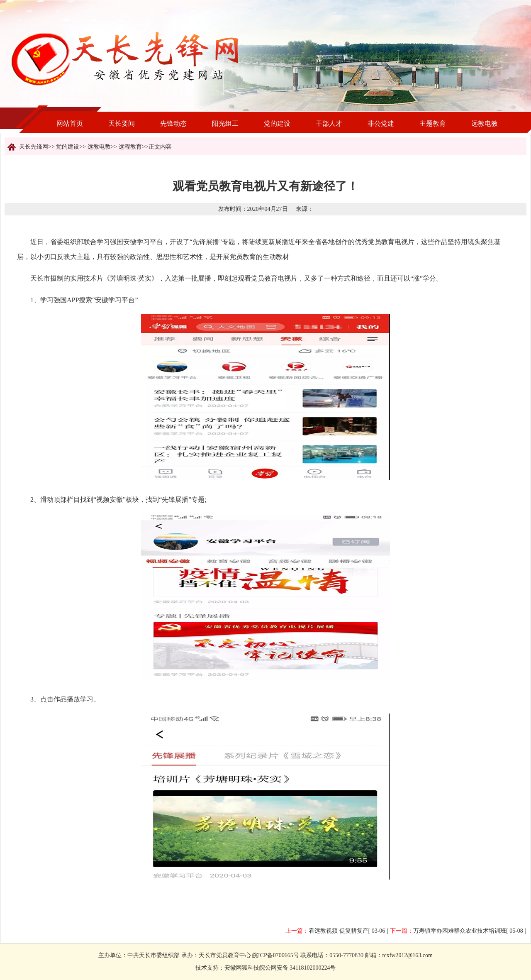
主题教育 (433, 123)
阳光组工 (225, 123)
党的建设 (277, 123)
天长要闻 (122, 123)
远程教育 (130, 147)
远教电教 (485, 123)
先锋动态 (173, 123)
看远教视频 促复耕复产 (339, 931)
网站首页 (70, 123)
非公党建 (381, 123)
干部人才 (329, 123)
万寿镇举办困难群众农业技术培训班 (460, 931)
